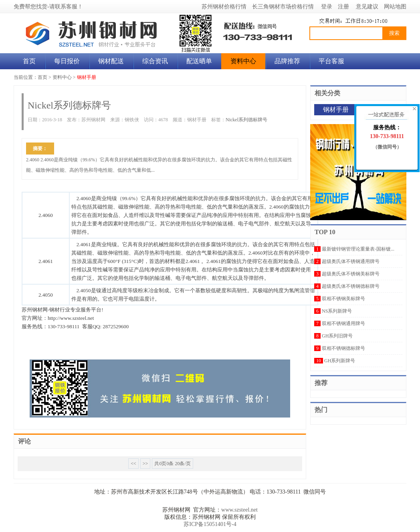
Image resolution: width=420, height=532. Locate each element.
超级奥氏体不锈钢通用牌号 (351, 261)
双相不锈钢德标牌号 (343, 348)
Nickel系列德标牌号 (246, 120)
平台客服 (331, 61)
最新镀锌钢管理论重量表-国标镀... (358, 249)
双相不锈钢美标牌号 (343, 299)
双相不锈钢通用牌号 (343, 323)
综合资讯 (155, 61)
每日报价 (67, 61)
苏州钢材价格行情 (224, 7)
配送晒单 (199, 61)
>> (145, 464)
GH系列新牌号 (340, 361)
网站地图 (395, 7)
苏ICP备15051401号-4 (210, 524)
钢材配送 (111, 61)
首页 (29, 61)
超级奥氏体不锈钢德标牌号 (351, 286)
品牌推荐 (287, 61)
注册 (343, 7)
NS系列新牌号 (337, 311)
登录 (327, 7)
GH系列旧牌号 (337, 336)
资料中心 (243, 61)
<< (133, 464)
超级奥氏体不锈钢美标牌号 (351, 274)
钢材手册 (87, 77)
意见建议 (367, 7)
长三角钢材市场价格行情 (283, 7)
